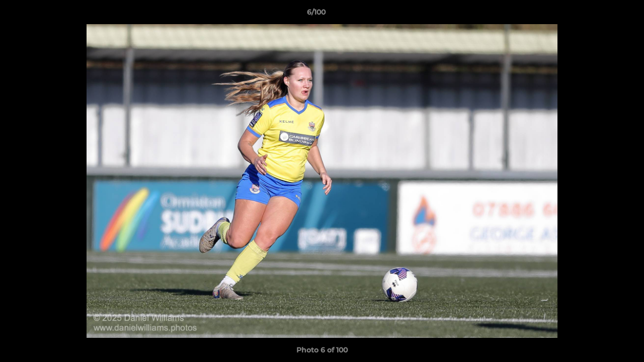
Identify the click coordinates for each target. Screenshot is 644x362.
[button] (602, 15)
